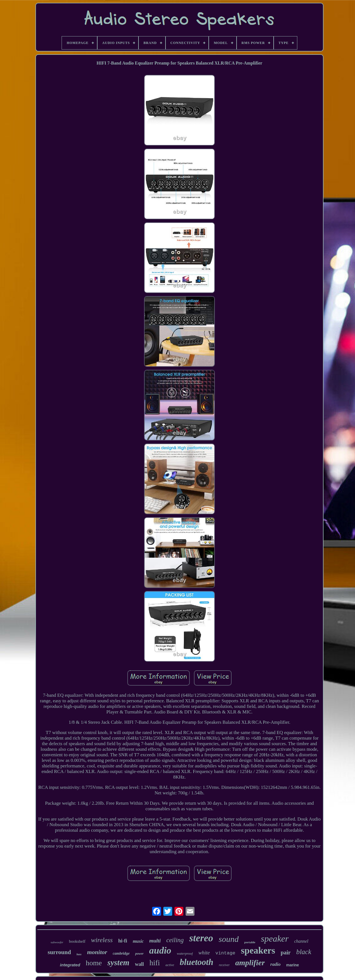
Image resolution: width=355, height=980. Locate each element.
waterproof (185, 953)
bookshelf (77, 941)
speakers (258, 951)
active (170, 965)
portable (250, 942)
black (304, 952)
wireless (102, 940)
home (94, 963)
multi (155, 941)
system (118, 962)
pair (286, 952)
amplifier (250, 963)
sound (229, 939)
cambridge (121, 953)
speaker (275, 939)
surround (59, 952)
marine (293, 965)
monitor (97, 952)
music (138, 941)
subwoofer (57, 942)
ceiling (175, 940)
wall (139, 964)
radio (275, 964)
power (139, 954)
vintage (225, 953)
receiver (224, 965)
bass (79, 954)
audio (160, 950)
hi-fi (123, 941)
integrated (70, 965)
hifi (155, 963)
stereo (201, 938)
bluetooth (197, 962)
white (204, 953)
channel (301, 941)
